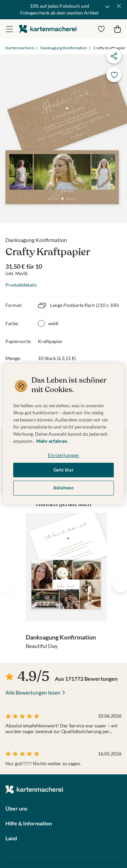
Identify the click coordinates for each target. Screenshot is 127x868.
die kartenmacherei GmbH (48, 29)
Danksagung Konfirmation (64, 48)
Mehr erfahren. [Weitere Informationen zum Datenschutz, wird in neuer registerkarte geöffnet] (52, 441)
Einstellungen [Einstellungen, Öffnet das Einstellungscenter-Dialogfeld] (63, 455)
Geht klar (64, 470)
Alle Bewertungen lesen (33, 692)
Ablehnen (63, 488)
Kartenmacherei (20, 48)
